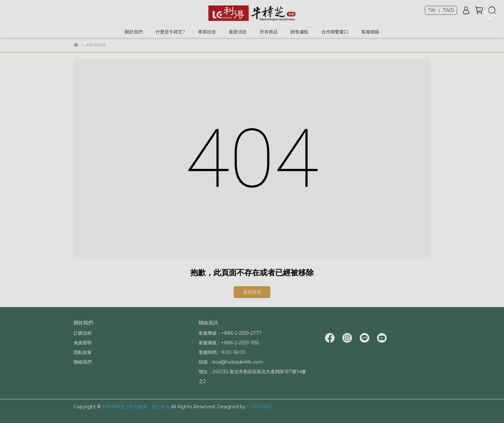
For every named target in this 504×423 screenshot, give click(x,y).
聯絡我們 (83, 362)
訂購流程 (83, 333)
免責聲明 (83, 343)
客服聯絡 (370, 32)
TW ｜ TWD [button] (441, 10)
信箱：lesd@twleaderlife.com (231, 362)
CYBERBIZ (259, 407)
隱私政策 (83, 352)
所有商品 (269, 32)
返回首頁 (252, 292)
